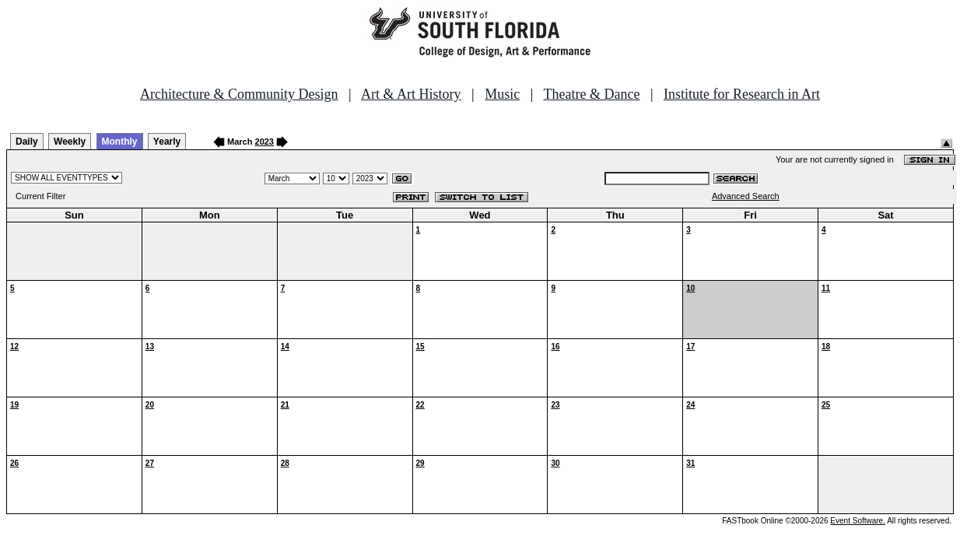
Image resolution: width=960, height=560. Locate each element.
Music (502, 94)
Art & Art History (411, 94)
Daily (27, 142)
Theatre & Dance (591, 94)
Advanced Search (746, 196)
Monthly (120, 142)
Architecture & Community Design (239, 94)
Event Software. (858, 521)
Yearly (167, 142)
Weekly (70, 142)
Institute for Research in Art (742, 94)
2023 (265, 142)
